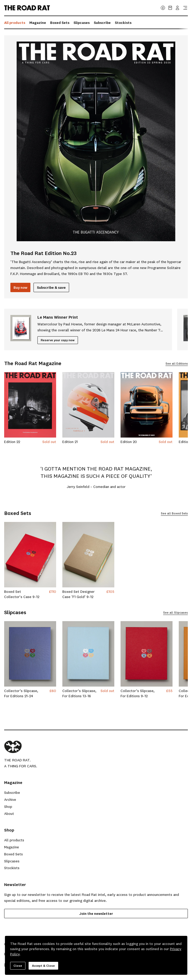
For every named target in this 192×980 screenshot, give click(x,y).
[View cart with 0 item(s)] (170, 8)
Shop (8, 807)
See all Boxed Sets (174, 514)
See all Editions (177, 364)
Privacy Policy (15, 954)
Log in (129, 954)
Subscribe (102, 23)
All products (15, 23)
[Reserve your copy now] (58, 340)
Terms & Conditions (47, 954)
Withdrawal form (151, 954)
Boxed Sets (60, 23)
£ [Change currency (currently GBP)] (163, 8)
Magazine (38, 23)
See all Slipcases (176, 613)
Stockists (123, 23)
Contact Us (111, 954)
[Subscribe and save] (51, 287)
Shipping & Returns (82, 954)
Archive (10, 800)
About (9, 814)
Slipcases (82, 23)
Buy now (20, 287)
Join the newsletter (96, 914)
